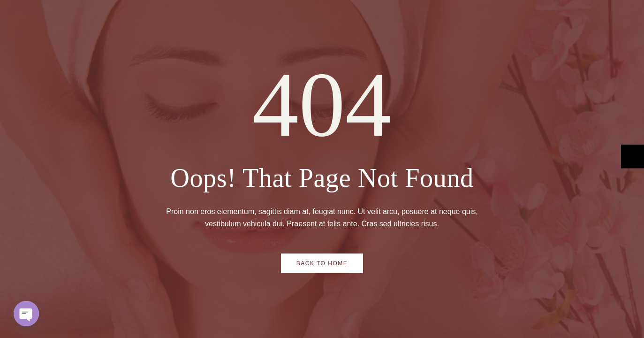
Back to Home (322, 263)
